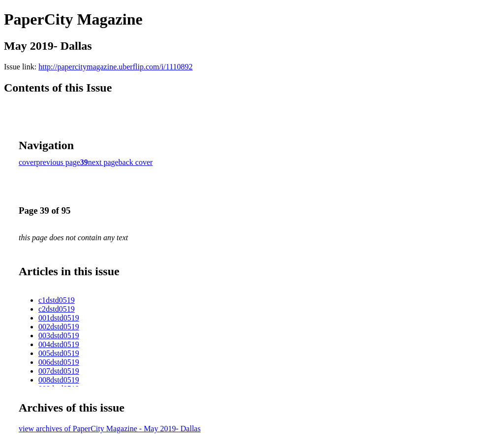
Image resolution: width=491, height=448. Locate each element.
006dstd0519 (59, 362)
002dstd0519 (59, 327)
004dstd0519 (59, 344)
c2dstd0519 (57, 309)
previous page (58, 162)
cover (28, 162)
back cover (136, 162)
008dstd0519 (59, 380)
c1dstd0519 (57, 300)
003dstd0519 (59, 336)
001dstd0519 (59, 318)
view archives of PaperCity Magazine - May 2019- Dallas (110, 429)
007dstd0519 (59, 371)
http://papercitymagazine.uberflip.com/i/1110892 (115, 67)
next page (103, 162)
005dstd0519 (59, 353)
